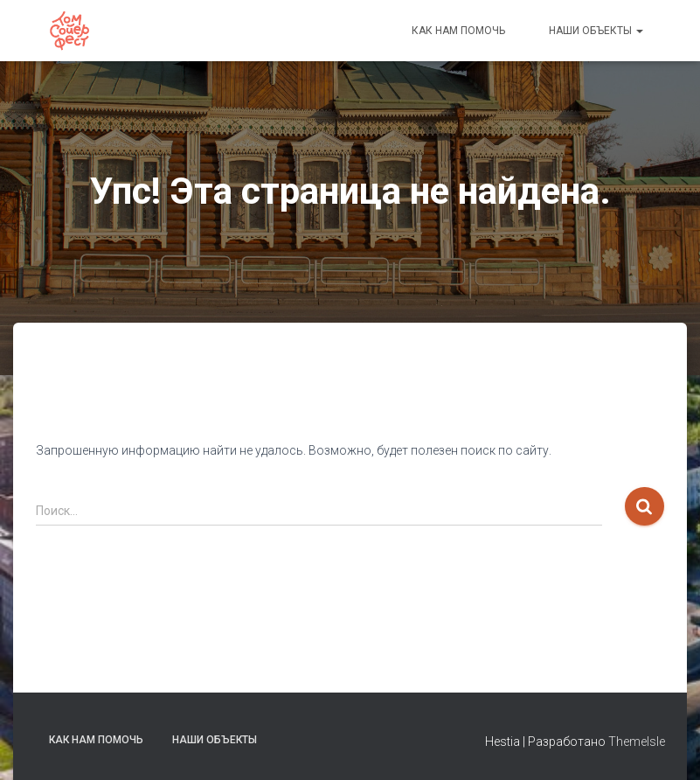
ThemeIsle (637, 742)
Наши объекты (596, 31)
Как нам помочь (458, 31)
